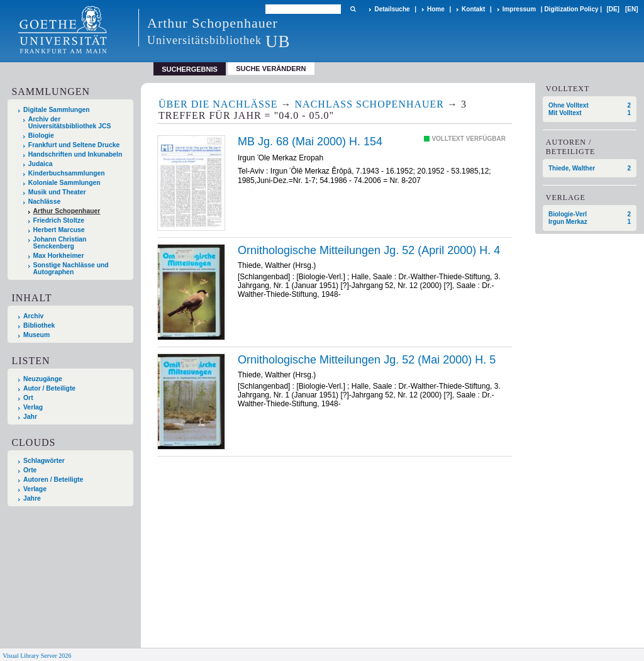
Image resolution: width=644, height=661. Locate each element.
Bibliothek (39, 325)
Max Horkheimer (59, 256)
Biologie (41, 136)
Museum (36, 335)
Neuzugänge (43, 379)
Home (436, 9)
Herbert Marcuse (59, 230)
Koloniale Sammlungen (64, 183)
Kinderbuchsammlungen (67, 173)
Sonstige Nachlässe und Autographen (71, 269)
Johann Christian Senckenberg (60, 243)
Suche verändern (271, 69)
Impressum (519, 9)
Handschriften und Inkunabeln (75, 154)
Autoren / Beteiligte (53, 480)
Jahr (30, 417)
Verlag (33, 407)
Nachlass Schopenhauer (369, 104)
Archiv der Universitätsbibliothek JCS (70, 123)
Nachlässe (44, 202)
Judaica (41, 164)
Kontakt (473, 9)
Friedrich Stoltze (59, 220)
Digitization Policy (571, 9)
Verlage (35, 489)
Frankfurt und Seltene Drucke (74, 145)
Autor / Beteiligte (49, 388)
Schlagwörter (44, 461)
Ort (28, 398)
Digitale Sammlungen (57, 110)
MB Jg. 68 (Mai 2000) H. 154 (310, 142)
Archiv (33, 316)
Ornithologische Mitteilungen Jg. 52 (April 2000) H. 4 (369, 250)
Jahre (32, 498)
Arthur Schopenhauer (67, 211)
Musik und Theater (57, 192)
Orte (30, 470)
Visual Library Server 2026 (37, 656)
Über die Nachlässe (218, 104)
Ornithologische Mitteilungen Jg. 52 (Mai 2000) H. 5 (367, 360)
